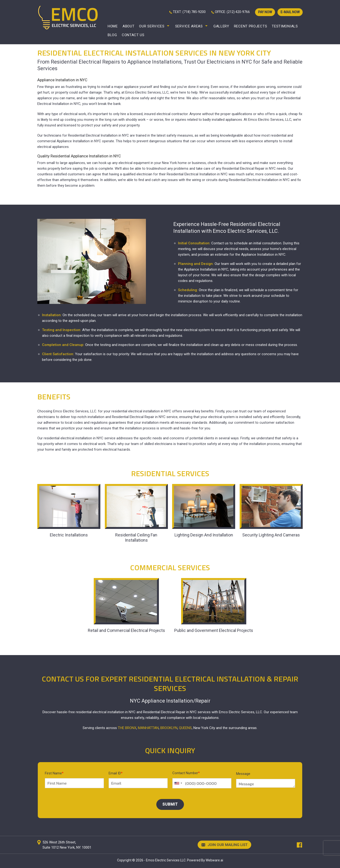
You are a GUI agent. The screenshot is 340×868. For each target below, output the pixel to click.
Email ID (116, 773)
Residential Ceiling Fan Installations (136, 538)
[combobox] (178, 783)
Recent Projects (251, 26)
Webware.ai (214, 860)
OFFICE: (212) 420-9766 (232, 12)
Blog (112, 35)
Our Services (152, 26)
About (129, 26)
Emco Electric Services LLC (166, 860)
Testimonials (285, 26)
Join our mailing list (224, 845)
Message (243, 774)
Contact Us (133, 35)
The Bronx (127, 728)
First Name (54, 773)
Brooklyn (169, 728)
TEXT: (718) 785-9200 (189, 12)
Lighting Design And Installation (204, 535)
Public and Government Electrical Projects (214, 630)
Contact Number (186, 773)
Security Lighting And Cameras (271, 535)
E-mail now (290, 12)
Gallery (221, 26)
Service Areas (189, 26)
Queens (185, 728)
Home (113, 26)
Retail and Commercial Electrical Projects (126, 630)
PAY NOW (265, 12)
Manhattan (148, 728)
